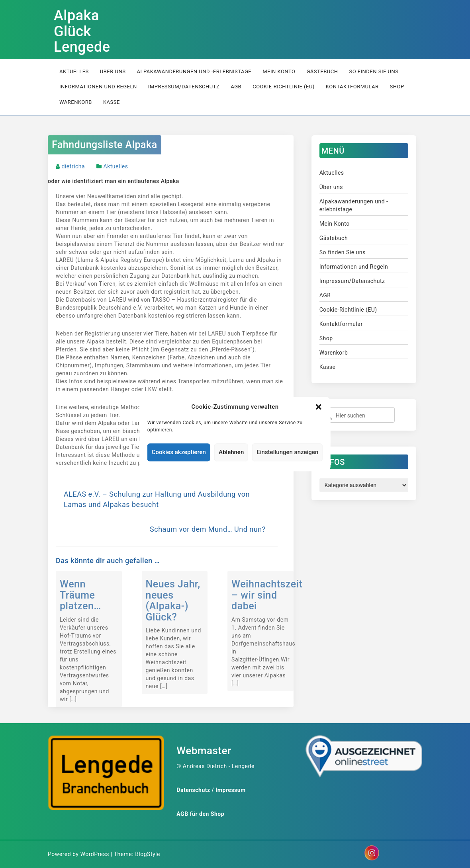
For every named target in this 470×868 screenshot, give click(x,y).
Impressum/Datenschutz (184, 87)
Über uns (113, 71)
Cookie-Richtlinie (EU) (284, 87)
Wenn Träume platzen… (80, 595)
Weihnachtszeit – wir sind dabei (267, 595)
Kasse (112, 102)
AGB (236, 87)
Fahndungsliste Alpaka (105, 145)
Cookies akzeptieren (179, 453)
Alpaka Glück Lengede (82, 31)
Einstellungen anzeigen (287, 453)
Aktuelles (74, 71)
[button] (319, 407)
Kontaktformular (352, 87)
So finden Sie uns (374, 71)
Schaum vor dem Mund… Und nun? (208, 529)
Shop (397, 87)
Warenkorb (76, 102)
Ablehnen (231, 453)
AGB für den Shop (200, 814)
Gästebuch (322, 71)
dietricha (73, 166)
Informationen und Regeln (98, 87)
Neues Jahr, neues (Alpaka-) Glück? (173, 601)
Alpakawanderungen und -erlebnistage (194, 71)
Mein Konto (279, 71)
